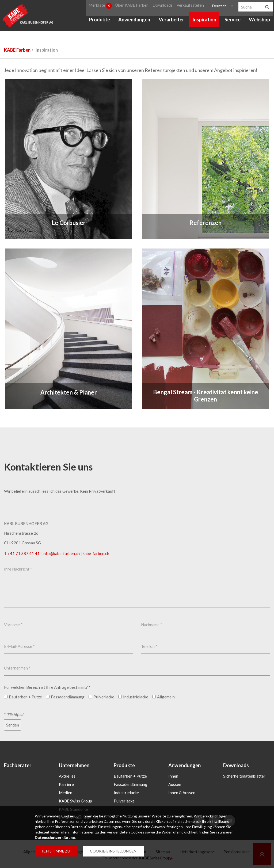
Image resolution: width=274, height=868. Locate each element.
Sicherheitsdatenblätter (244, 776)
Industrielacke (126, 793)
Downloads (164, 6)
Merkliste (101, 6)
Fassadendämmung (131, 785)
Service (233, 21)
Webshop (259, 21)
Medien (66, 793)
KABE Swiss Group (75, 801)
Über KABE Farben (134, 6)
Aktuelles (67, 776)
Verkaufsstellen (190, 6)
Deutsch (219, 6)
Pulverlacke (124, 801)
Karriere (66, 785)
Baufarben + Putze (130, 776)
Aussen (175, 785)
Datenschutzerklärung (55, 837)
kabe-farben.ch (96, 553)
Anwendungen (134, 21)
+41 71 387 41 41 (24, 553)
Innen (173, 776)
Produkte (100, 21)
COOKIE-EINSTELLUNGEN (113, 851)
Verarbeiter (171, 21)
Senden (13, 725)
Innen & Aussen (182, 793)
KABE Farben (17, 50)
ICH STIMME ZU (56, 851)
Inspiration (204, 21)
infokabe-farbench (61, 553)
